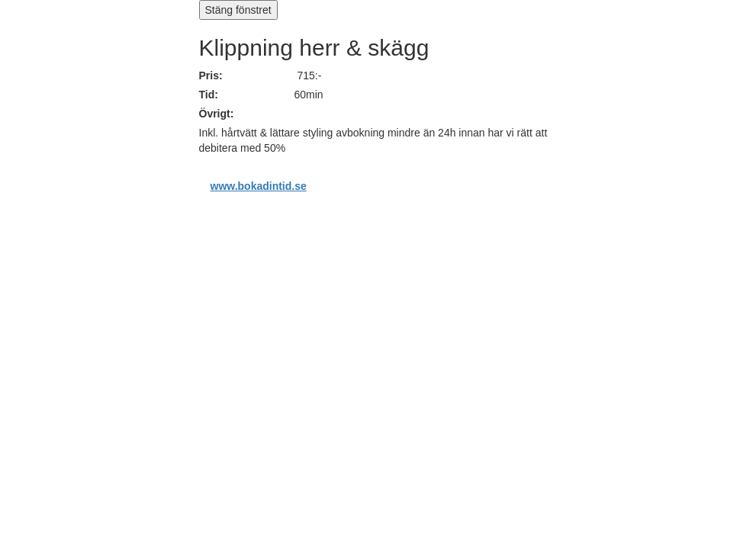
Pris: (211, 75)
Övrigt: (217, 114)
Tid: (209, 95)
